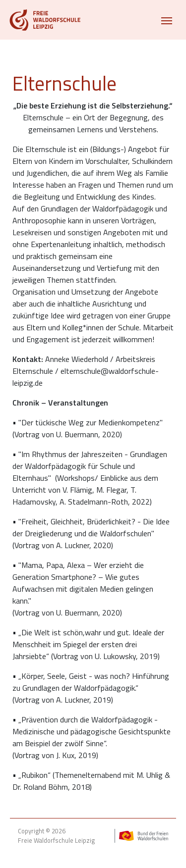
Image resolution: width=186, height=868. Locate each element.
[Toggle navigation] (167, 20)
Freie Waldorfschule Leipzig (56, 841)
